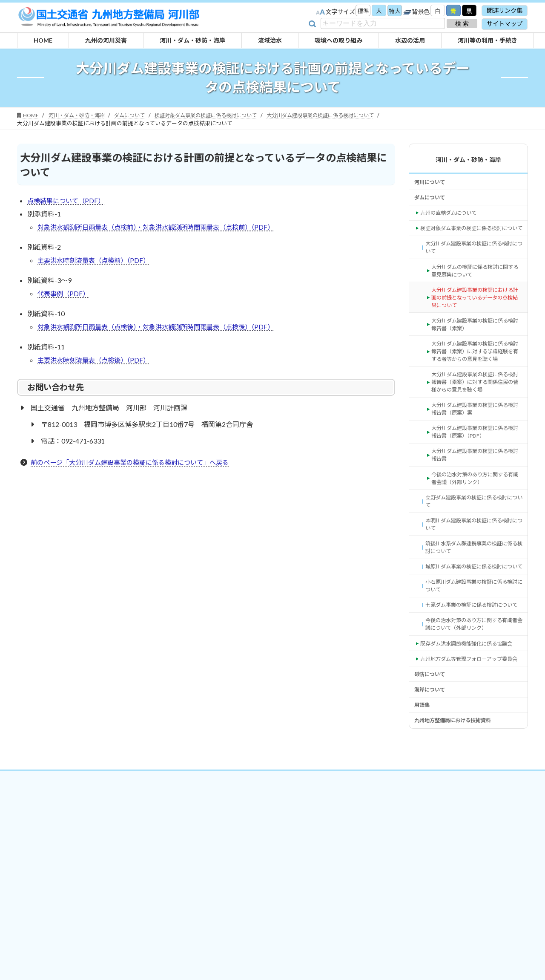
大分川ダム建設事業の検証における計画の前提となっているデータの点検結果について (476, 321)
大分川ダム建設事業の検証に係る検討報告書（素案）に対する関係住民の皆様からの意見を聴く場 (476, 425)
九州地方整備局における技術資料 (459, 838)
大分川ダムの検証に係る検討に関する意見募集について (476, 291)
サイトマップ (505, 24)
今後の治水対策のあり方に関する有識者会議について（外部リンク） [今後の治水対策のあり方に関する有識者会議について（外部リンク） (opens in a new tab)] (473, 713)
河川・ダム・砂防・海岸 (468, 160)
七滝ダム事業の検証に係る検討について (473, 687)
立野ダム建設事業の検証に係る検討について (473, 558)
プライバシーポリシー (264, 896)
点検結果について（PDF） (68, 201)
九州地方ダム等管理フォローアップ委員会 (471, 764)
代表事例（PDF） (65, 297)
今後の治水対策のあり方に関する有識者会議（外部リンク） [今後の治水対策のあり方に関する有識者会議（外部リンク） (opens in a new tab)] (476, 532)
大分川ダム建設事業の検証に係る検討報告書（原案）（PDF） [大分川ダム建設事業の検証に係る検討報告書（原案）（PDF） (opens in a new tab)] (476, 480)
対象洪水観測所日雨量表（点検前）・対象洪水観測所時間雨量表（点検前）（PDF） (163, 229)
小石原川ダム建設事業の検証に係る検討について (473, 661)
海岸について (432, 803)
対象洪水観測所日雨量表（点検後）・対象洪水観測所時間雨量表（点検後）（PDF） (163, 331)
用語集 (423, 820)
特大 (391, 11)
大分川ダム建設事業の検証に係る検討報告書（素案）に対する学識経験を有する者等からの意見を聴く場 (476, 386)
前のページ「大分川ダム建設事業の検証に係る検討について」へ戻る (136, 468)
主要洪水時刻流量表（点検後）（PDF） (97, 365)
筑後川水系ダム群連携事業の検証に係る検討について (473, 610)
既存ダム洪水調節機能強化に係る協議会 (471, 739)
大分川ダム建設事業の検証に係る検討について (473, 266)
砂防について (432, 786)
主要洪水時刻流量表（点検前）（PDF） (97, 263)
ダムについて (432, 201)
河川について (432, 183)
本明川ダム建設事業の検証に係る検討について (473, 584)
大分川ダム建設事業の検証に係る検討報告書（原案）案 (476, 454)
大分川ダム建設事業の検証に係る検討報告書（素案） (476, 352)
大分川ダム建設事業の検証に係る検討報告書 (476, 506)
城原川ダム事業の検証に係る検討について (473, 635)
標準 (357, 11)
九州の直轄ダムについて (453, 218)
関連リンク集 (505, 10)
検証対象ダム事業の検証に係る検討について (471, 240)
